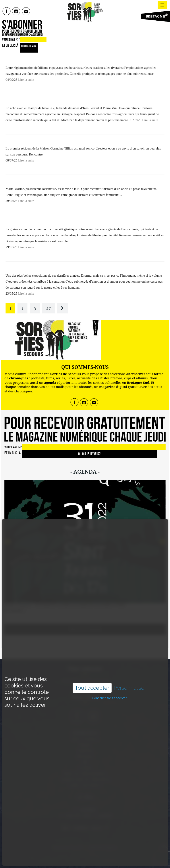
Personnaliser (130, 661)
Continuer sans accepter (109, 671)
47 (48, 308)
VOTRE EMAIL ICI (11, 39)
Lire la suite (26, 80)
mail (26, 11)
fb (7, 11)
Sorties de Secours (68, 847)
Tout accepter (92, 661)
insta (16, 11)
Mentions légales (103, 847)
